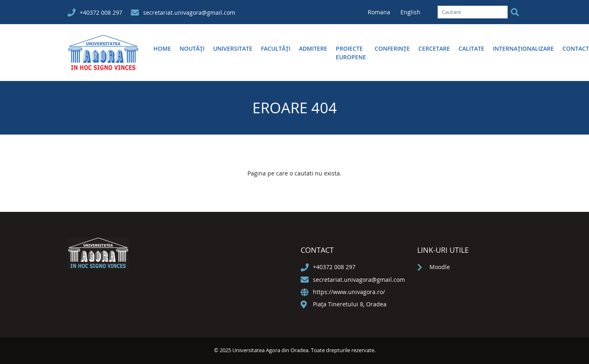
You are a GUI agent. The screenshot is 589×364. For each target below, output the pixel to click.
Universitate (233, 48)
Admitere (313, 48)
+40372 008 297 (101, 12)
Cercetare (434, 48)
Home (162, 48)
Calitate (471, 48)
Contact (576, 48)
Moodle (440, 267)
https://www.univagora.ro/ (349, 292)
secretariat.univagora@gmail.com (189, 12)
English (410, 12)
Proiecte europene (351, 53)
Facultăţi (276, 48)
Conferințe (392, 48)
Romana (380, 12)
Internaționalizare (523, 48)
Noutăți (192, 48)
